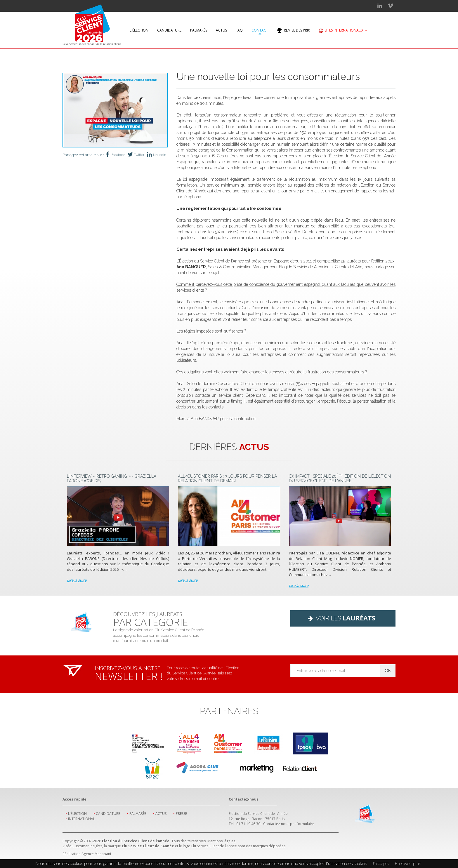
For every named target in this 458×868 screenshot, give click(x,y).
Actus (221, 30)
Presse (181, 814)
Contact (260, 30)
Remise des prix (293, 31)
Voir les (343, 618)
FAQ (239, 30)
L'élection (139, 30)
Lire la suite (77, 580)
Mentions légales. (222, 841)
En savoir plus (408, 864)
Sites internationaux (343, 31)
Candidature (169, 30)
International (81, 819)
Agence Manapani (96, 854)
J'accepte (380, 864)
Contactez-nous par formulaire (289, 824)
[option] (115, 110)
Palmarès (199, 30)
